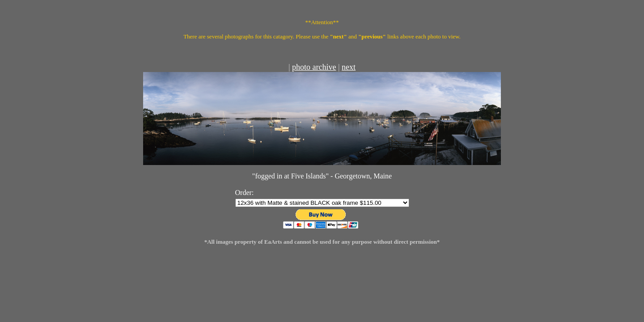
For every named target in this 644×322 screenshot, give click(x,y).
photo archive (314, 67)
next (349, 67)
